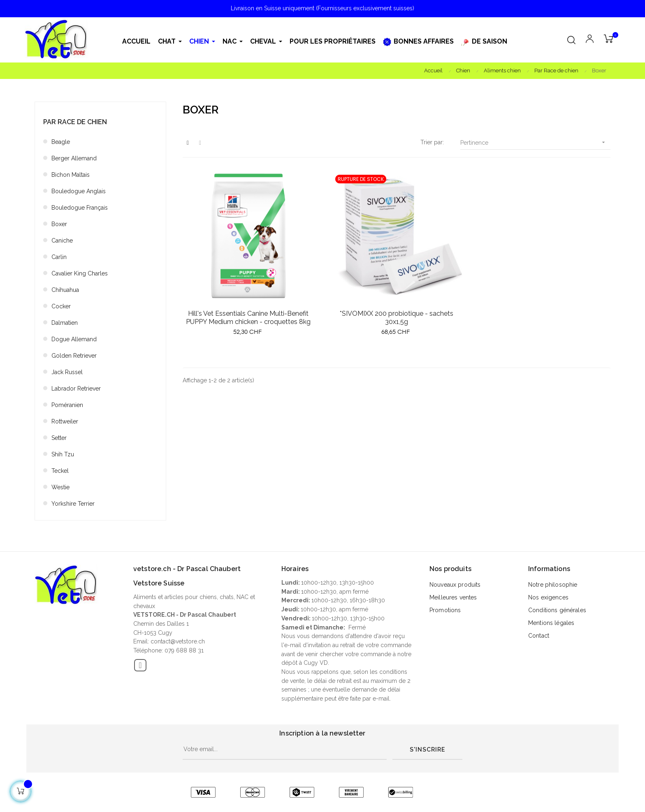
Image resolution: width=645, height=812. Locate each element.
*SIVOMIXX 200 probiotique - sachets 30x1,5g (397, 318)
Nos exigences (548, 597)
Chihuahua (65, 290)
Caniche (62, 241)
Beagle (61, 142)
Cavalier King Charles (80, 273)
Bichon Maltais (71, 175)
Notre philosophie (553, 585)
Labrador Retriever (76, 389)
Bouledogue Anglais (79, 191)
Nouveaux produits (455, 585)
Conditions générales (557, 610)
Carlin (59, 257)
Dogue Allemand (74, 339)
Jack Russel (67, 372)
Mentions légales (551, 623)
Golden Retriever (74, 356)
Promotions (445, 610)
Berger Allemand (74, 158)
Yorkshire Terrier (73, 504)
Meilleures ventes (453, 597)
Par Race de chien (75, 122)
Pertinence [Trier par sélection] (535, 142)
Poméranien (67, 405)
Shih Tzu (63, 454)
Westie (60, 487)
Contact (539, 636)
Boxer (59, 224)
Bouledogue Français (80, 208)
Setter (59, 438)
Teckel (60, 471)
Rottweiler (65, 421)
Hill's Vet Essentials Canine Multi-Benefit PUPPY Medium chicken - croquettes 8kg (248, 318)
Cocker (61, 306)
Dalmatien (65, 323)
